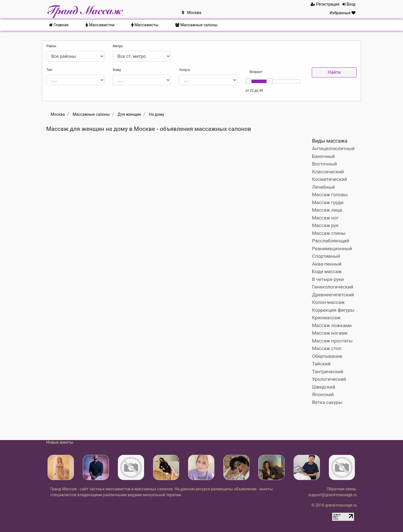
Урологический (329, 379)
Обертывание (327, 356)
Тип (49, 70)
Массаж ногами (330, 333)
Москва (192, 13)
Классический (328, 172)
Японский (323, 394)
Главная (59, 25)
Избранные (343, 13)
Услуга (184, 70)
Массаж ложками (332, 325)
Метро (118, 46)
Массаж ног (325, 218)
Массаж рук (325, 225)
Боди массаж (327, 271)
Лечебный (323, 187)
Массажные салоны (196, 25)
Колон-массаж (328, 302)
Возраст (256, 72)
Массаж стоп (327, 348)
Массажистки (100, 25)
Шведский (324, 387)
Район (51, 46)
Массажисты (145, 25)
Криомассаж (326, 318)
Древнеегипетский (333, 295)
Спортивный (326, 256)
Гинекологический (333, 287)
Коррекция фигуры (333, 310)
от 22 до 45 (254, 91)
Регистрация (325, 4)
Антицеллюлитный (333, 148)
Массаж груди (328, 202)
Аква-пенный (327, 264)
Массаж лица (327, 210)
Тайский (321, 364)
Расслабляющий (331, 241)
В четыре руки (328, 279)
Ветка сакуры (327, 402)
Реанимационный (332, 249)
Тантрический (328, 372)
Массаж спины (329, 233)
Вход (349, 4)
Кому (117, 70)
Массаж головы (330, 195)
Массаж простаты (332, 341)
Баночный (324, 156)
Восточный (324, 164)
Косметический (330, 179)
